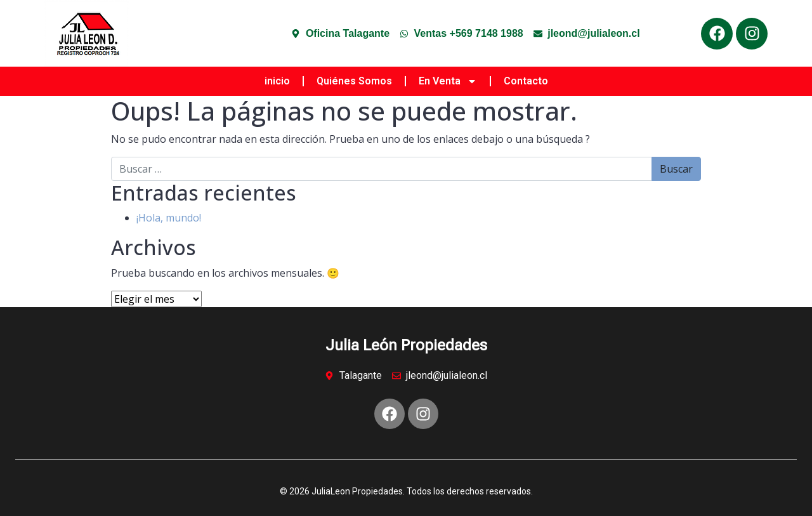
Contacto (526, 81)
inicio (277, 81)
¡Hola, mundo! (169, 218)
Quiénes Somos (354, 81)
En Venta (448, 81)
